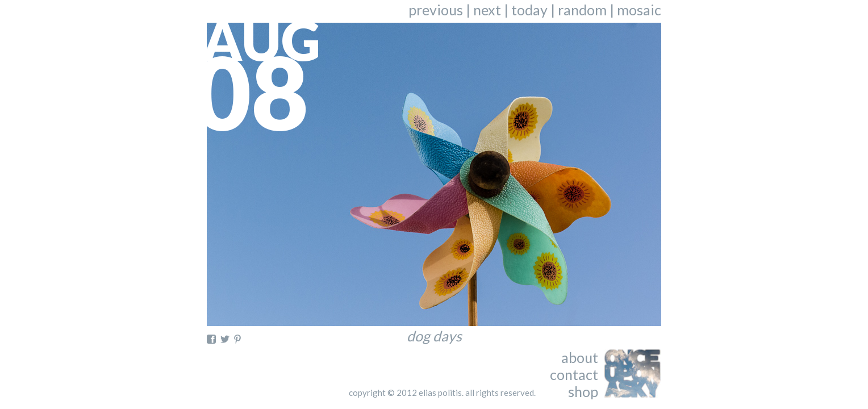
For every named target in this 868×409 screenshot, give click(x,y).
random (582, 10)
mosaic (639, 10)
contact (574, 374)
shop (583, 391)
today (529, 10)
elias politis (440, 393)
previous (436, 10)
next (487, 10)
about (580, 357)
